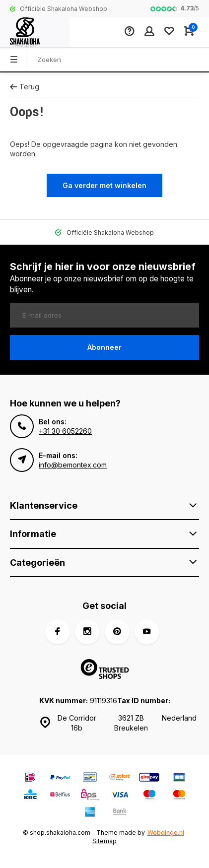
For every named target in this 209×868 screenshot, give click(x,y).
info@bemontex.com (73, 465)
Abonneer (104, 347)
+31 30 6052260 (65, 431)
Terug (25, 87)
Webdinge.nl (166, 833)
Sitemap (104, 841)
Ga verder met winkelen (104, 185)
